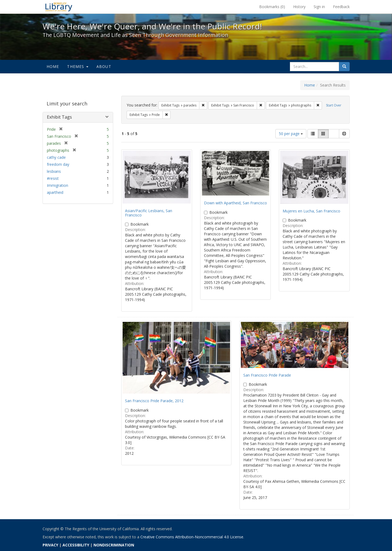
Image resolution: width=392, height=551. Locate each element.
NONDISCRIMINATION (114, 545)
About (104, 66)
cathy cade (56, 157)
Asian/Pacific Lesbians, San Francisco (149, 213)
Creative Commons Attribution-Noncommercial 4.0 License (192, 537)
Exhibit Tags (59, 117)
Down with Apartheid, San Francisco (235, 203)
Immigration (58, 185)
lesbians (54, 171)
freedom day (58, 164)
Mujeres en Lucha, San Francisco (311, 211)
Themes (78, 66)
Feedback (341, 7)
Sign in (319, 7)
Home (53, 66)
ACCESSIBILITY (76, 545)
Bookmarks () (272, 7)
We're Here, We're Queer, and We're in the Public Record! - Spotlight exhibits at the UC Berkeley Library (59, 7)
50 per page (291, 134)
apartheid (55, 192)
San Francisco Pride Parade (267, 375)
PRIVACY (50, 545)
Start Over (334, 105)
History (299, 7)
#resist (53, 178)
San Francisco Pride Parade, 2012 (154, 401)
